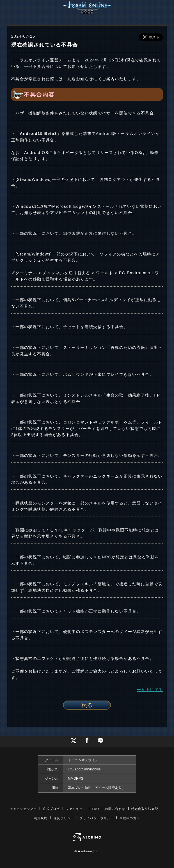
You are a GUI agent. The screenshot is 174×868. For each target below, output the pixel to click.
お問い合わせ (115, 809)
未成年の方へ (130, 818)
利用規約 (41, 818)
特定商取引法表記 (145, 809)
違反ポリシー (64, 818)
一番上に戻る (150, 690)
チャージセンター (23, 809)
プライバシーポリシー (97, 818)
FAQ (96, 809)
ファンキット (76, 809)
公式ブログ (51, 809)
